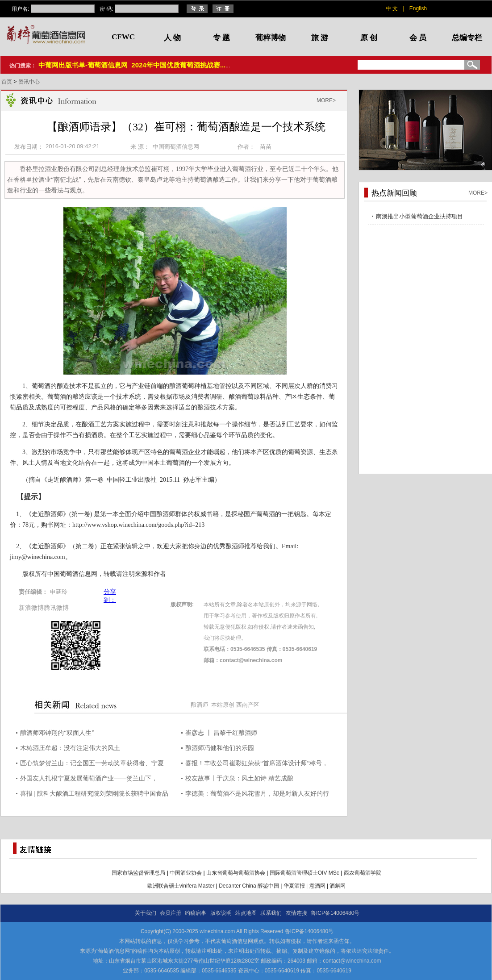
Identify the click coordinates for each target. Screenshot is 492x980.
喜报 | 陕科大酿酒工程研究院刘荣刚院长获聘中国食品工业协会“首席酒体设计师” (94, 795)
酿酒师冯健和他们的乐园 (220, 748)
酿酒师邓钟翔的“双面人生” (57, 733)
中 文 (392, 8)
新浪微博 (31, 608)
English (418, 8)
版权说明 (221, 913)
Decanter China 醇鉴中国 (249, 886)
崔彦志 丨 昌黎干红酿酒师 (221, 733)
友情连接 (296, 913)
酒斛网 (338, 886)
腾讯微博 (56, 608)
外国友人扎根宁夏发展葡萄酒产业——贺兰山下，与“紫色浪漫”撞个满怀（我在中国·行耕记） (89, 780)
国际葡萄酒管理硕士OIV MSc (304, 873)
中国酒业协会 (186, 873)
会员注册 (171, 913)
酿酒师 (199, 705)
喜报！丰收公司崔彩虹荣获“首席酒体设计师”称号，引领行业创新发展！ (257, 765)
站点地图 (246, 913)
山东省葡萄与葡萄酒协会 (236, 873)
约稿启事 (196, 913)
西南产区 (248, 705)
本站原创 (223, 705)
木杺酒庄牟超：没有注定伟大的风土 (70, 748)
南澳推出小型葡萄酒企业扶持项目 (419, 216)
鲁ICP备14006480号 (335, 913)
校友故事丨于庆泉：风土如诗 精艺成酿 (239, 778)
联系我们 (271, 913)
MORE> (326, 100)
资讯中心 (29, 82)
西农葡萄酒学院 (363, 873)
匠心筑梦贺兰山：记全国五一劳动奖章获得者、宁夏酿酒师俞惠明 (92, 765)
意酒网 (317, 886)
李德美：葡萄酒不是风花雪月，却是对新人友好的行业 (257, 795)
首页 (7, 82)
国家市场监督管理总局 (138, 873)
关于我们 (146, 913)
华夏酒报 (294, 886)
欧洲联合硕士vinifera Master (181, 886)
